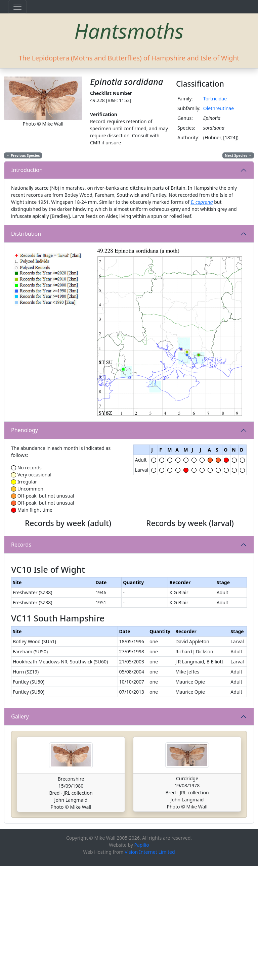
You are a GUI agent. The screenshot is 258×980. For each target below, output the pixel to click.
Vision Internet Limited (150, 966)
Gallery (20, 830)
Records (21, 602)
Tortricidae (215, 99)
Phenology (25, 430)
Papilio (142, 959)
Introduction (27, 170)
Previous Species (23, 155)
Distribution (26, 234)
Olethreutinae (219, 108)
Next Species (238, 155)
